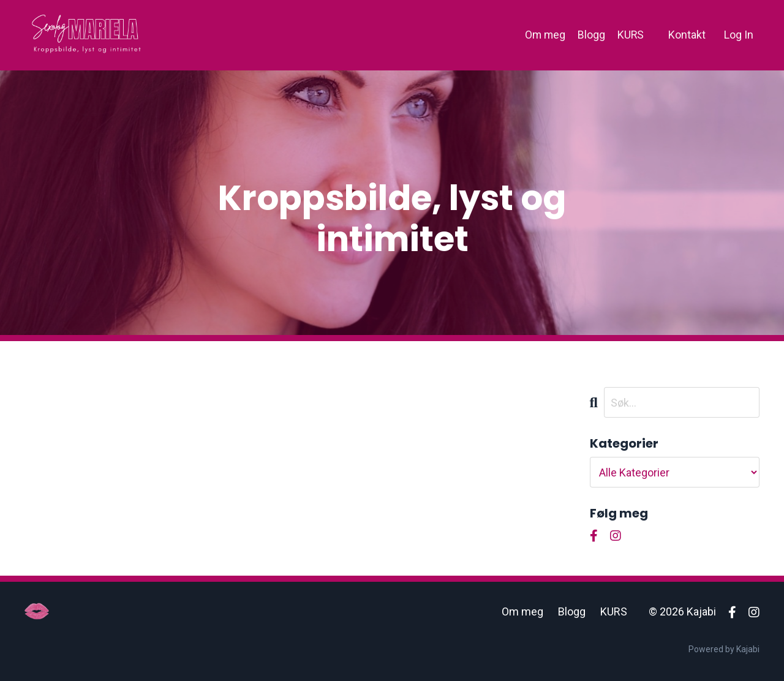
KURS (630, 35)
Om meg (544, 35)
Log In (739, 35)
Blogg (591, 35)
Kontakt (687, 35)
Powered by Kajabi (724, 649)
